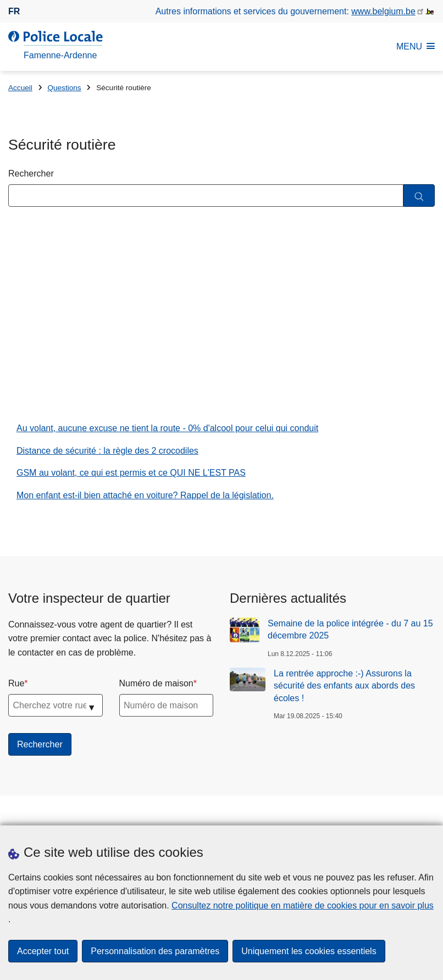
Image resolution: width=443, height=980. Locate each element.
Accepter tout (43, 951)
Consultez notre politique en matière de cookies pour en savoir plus (303, 905)
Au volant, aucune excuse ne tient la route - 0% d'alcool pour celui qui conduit (167, 430)
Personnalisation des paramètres (155, 951)
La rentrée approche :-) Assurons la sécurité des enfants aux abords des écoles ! (344, 688)
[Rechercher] (419, 196)
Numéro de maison (156, 686)
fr (14, 11)
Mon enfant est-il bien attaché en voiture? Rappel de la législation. (145, 497)
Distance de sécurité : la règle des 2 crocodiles (107, 453)
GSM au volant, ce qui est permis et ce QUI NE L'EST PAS (131, 475)
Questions (64, 88)
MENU (416, 46)
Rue (16, 686)
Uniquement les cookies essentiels (309, 951)
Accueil (20, 88)
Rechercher (31, 174)
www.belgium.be (383, 11)
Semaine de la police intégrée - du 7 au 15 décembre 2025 (350, 632)
